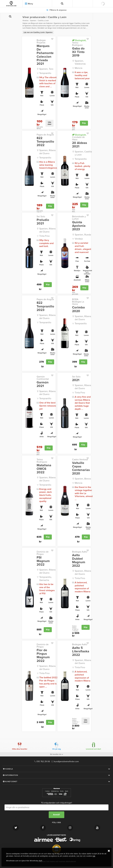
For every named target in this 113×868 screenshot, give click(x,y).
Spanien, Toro (46, 69)
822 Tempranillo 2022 (45, 142)
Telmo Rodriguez (79, 43)
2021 (76, 380)
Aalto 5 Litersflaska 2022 (81, 651)
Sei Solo (41, 217)
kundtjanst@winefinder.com (65, 761)
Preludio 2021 (43, 222)
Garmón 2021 (43, 384)
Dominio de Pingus (43, 553)
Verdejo (79, 239)
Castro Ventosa (80, 460)
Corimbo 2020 (78, 309)
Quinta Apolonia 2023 (79, 226)
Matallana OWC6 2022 (44, 469)
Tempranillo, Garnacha (46, 579)
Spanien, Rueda (83, 235)
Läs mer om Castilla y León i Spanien (38, 32)
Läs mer (50, 123)
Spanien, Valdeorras (80, 62)
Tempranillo (45, 73)
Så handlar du (57, 754)
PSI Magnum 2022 (43, 561)
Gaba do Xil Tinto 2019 (78, 52)
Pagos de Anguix (45, 135)
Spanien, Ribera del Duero (47, 152)
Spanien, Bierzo (83, 479)
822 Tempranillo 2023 (45, 306)
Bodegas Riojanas (41, 41)
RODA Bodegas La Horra (78, 302)
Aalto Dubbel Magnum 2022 (79, 560)
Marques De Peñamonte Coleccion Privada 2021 (45, 55)
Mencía (78, 68)
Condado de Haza (79, 137)
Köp (84, 123)
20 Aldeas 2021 (80, 145)
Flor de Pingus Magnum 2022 (43, 656)
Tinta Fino (44, 236)
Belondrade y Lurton (79, 218)
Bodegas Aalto (80, 552)
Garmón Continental (43, 378)
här (94, 856)
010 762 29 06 (42, 761)
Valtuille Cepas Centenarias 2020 (81, 468)
